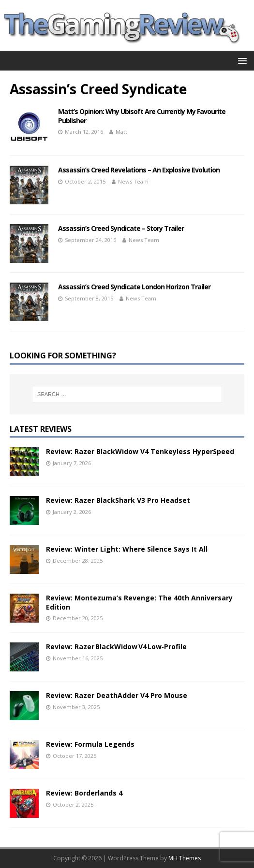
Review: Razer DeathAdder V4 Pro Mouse (117, 695)
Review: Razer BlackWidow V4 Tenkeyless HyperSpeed (140, 451)
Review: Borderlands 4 (84, 793)
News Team (133, 181)
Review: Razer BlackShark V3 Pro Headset (118, 500)
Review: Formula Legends (90, 744)
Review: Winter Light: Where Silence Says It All (127, 549)
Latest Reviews (41, 429)
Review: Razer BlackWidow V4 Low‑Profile (116, 647)
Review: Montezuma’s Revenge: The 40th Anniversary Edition (139, 602)
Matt (121, 132)
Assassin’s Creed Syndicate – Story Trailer (121, 228)
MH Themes (185, 858)
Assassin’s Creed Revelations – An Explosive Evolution (139, 170)
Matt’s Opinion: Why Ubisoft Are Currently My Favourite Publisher (142, 116)
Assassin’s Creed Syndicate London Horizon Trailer (134, 287)
